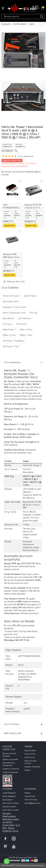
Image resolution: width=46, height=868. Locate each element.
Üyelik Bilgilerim (9, 793)
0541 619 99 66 (31, 800)
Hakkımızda (30, 796)
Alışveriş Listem (9, 807)
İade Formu (30, 757)
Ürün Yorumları (23, 724)
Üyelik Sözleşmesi (10, 772)
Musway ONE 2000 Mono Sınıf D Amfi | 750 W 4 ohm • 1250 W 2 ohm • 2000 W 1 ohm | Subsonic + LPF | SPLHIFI (12, 256)
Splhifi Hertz (30, 296)
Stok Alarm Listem (10, 803)
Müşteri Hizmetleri (32, 767)
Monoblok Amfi (11, 302)
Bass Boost (8, 318)
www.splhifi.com (12, 643)
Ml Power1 (22, 324)
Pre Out (33, 313)
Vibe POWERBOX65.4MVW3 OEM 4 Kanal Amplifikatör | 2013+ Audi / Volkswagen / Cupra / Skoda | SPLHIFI (12, 207)
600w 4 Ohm (26, 330)
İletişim (28, 770)
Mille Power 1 (9, 330)
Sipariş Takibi (30, 751)
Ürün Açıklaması (23, 362)
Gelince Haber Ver (12, 161)
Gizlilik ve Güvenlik (10, 759)
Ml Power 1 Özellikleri (14, 341)
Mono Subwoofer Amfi (14, 313)
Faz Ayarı (8, 324)
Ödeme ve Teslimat (11, 769)
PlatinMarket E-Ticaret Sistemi (15, 865)
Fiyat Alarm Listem (11, 810)
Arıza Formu (30, 754)
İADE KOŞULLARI (23, 733)
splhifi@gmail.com (33, 803)
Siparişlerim (8, 800)
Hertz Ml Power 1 (11, 296)
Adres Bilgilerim (9, 796)
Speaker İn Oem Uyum (14, 307)
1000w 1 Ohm (26, 335)
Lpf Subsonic (24, 318)
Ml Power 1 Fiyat (11, 347)
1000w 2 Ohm (9, 335)
